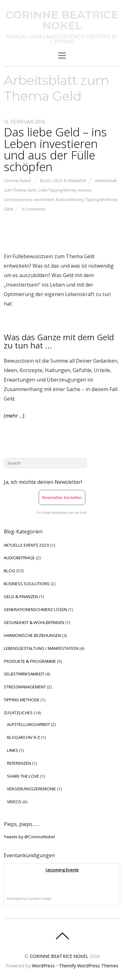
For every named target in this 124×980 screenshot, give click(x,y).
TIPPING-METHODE (22, 700)
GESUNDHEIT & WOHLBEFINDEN (34, 622)
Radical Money (70, 199)
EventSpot (15, 899)
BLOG (45, 181)
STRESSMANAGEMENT (25, 687)
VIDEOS (14, 802)
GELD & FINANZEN (69, 181)
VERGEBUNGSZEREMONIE (31, 789)
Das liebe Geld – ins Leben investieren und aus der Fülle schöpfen (55, 149)
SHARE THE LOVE (23, 776)
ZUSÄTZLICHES (18, 713)
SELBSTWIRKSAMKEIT (24, 674)
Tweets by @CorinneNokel (29, 837)
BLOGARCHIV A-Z (23, 737)
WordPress (43, 966)
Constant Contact (39, 899)
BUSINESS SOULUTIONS (27, 584)
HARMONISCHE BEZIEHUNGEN (32, 635)
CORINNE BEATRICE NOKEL (59, 956)
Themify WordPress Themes (89, 966)
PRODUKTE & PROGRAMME (30, 661)
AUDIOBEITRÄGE (19, 558)
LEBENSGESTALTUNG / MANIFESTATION (41, 648)
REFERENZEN (19, 763)
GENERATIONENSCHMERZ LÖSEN (35, 609)
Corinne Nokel (17, 181)
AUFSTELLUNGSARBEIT (28, 724)
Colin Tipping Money (57, 190)
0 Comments (34, 209)
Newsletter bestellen (62, 497)
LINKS (12, 750)
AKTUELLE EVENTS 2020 (27, 545)
